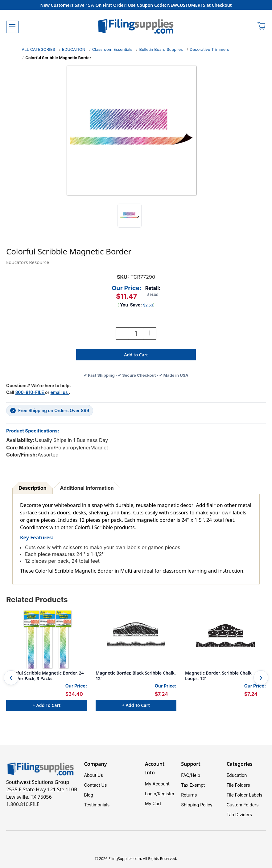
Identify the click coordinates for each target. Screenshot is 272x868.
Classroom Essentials (112, 49)
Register (166, 794)
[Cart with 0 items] (262, 27)
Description (32, 488)
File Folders (238, 785)
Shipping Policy (197, 805)
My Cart (153, 803)
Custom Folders (243, 805)
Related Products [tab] (37, 600)
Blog (89, 795)
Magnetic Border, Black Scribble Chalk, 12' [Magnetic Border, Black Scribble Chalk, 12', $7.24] (136, 676)
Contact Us (96, 785)
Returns (189, 795)
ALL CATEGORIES (39, 49)
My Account (157, 784)
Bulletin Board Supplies (161, 49)
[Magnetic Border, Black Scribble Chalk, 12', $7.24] (136, 640)
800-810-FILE (30, 392)
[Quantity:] (136, 334)
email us (60, 392)
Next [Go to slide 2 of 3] (261, 678)
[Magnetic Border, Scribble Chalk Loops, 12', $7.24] (225, 640)
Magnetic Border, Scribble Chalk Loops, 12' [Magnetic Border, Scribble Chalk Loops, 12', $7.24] (218, 676)
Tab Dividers (239, 815)
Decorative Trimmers (209, 49)
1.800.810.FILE (23, 804)
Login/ (151, 794)
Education (237, 775)
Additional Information (87, 488)
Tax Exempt (193, 785)
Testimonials (97, 805)
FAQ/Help (191, 775)
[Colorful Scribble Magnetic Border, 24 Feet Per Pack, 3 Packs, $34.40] (47, 640)
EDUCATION (74, 49)
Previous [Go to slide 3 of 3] (11, 678)
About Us (94, 775)
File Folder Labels (245, 795)
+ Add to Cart (47, 705)
